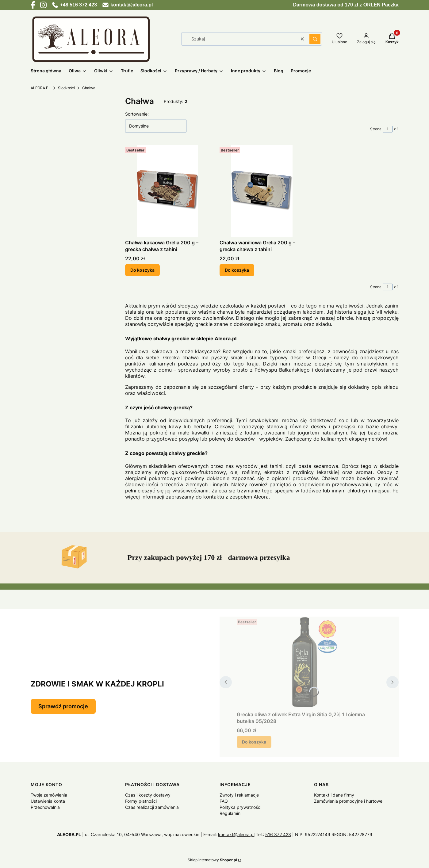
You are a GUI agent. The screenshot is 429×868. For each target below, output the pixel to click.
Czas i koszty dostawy (148, 795)
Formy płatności (141, 801)
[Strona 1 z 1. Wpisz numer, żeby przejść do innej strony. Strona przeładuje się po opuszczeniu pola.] (388, 129)
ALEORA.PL (41, 88)
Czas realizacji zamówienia (152, 807)
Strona (376, 129)
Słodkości (66, 88)
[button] (315, 39)
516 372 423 (278, 834)
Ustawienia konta (48, 801)
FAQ (224, 801)
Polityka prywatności (240, 807)
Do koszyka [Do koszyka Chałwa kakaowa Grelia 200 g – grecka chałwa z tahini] (142, 270)
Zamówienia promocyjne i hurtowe (348, 801)
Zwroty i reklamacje (239, 795)
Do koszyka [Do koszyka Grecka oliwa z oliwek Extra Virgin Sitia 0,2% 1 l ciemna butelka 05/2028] (254, 742)
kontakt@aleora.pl (236, 834)
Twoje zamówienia (49, 795)
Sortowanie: (137, 114)
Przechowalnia (45, 807)
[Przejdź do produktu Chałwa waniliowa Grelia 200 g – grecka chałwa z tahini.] (262, 191)
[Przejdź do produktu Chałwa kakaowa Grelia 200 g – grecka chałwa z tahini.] (167, 191)
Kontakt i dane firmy (334, 795)
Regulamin (230, 813)
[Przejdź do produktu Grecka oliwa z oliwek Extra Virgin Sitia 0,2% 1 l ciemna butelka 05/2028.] (309, 663)
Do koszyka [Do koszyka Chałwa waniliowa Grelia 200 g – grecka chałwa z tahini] (237, 270)
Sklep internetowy (212, 860)
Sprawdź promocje (63, 706)
